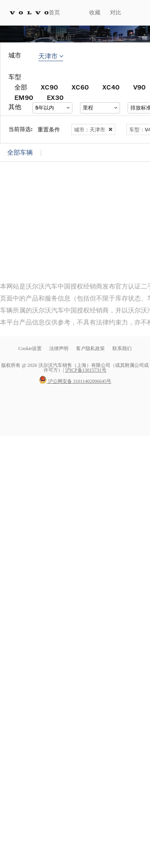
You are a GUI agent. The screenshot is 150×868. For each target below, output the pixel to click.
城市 (15, 55)
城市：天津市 (93, 129)
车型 (15, 77)
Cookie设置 (30, 348)
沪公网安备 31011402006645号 (75, 381)
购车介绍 (60, 38)
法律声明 (59, 348)
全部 (21, 87)
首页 (54, 13)
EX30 (55, 97)
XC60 (80, 87)
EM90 (24, 97)
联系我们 (122, 348)
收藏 (95, 13)
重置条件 (49, 129)
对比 (116, 13)
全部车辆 (20, 152)
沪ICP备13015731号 (86, 370)
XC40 (111, 87)
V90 (139, 87)
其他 (15, 107)
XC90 (49, 87)
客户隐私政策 (90, 348)
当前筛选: (21, 129)
